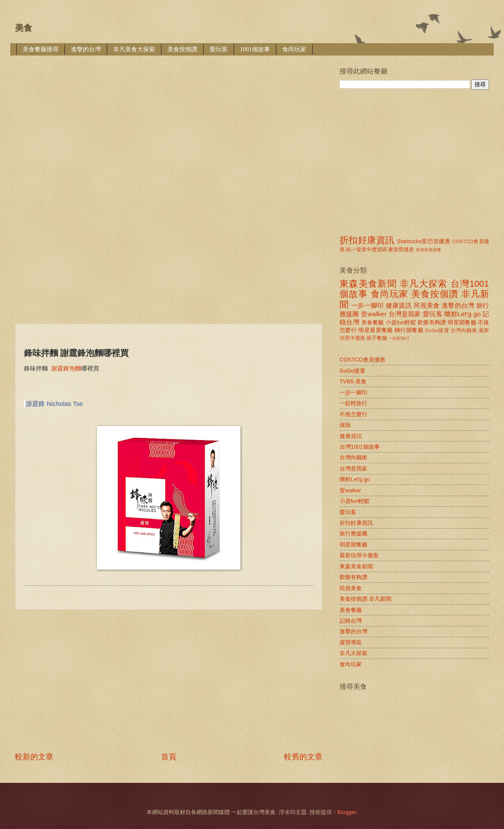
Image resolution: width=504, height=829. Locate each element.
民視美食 (427, 305)
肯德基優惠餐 (428, 250)
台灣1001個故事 (360, 447)
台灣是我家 (405, 314)
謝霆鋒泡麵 (66, 369)
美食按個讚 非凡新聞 (365, 599)
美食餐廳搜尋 (41, 49)
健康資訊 (399, 305)
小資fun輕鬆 (401, 322)
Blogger (347, 812)
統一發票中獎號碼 (366, 250)
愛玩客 (219, 49)
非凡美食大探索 (134, 49)
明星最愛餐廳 (376, 330)
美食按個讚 (182, 49)
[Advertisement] (115, 127)
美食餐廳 (373, 322)
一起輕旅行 (399, 338)
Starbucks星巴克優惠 (424, 241)
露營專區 (351, 642)
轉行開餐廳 (409, 330)
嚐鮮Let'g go (462, 314)
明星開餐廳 (462, 322)
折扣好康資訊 (367, 240)
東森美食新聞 (368, 284)
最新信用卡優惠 (359, 555)
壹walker (374, 314)
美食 (23, 28)
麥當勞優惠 (401, 250)
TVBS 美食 (353, 381)
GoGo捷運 (437, 330)
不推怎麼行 (353, 414)
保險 (345, 425)
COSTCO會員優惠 (362, 360)
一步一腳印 (367, 305)
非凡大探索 (424, 284)
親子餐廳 (377, 338)
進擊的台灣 (86, 49)
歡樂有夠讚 (432, 322)
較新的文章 (34, 757)
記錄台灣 (351, 621)
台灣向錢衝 (464, 330)
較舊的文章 (303, 757)
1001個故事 (255, 49)
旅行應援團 (353, 534)
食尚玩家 (294, 49)
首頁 (169, 757)
